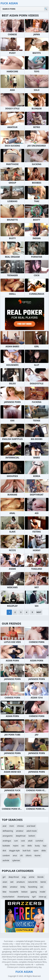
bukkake (6, 846)
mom (12, 826)
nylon (36, 851)
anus (15, 855)
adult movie (32, 831)
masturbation (8, 897)
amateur (20, 831)
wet (12, 882)
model (42, 892)
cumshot (39, 841)
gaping (34, 892)
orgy (24, 877)
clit (21, 855)
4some (37, 855)
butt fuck (27, 851)
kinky (23, 887)
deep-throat (14, 877)
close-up (42, 897)
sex (42, 887)
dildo (44, 851)
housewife (14, 892)
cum (16, 841)
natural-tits (33, 882)
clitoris (29, 855)
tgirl (34, 897)
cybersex (16, 860)
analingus (7, 841)
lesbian (24, 892)
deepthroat (21, 836)
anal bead (31, 826)
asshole (6, 860)
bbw (4, 892)
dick (4, 851)
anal (4, 826)
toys (45, 846)
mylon (16, 846)
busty (37, 846)
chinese (20, 826)
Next (39, 612)
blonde (41, 877)
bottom (32, 836)
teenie (43, 882)
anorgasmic (8, 836)
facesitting (33, 887)
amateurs (21, 882)
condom (6, 855)
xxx (23, 846)
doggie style (14, 851)
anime (32, 877)
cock (23, 841)
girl (4, 877)
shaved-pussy (23, 897)
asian (5, 882)
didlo (30, 846)
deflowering (8, 831)
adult (30, 841)
